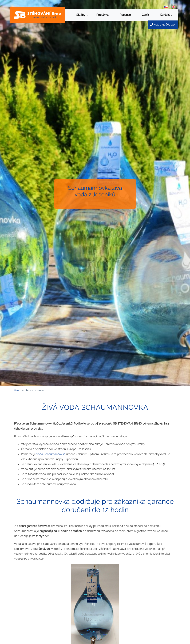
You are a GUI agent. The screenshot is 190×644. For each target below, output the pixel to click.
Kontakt (166, 15)
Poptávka (102, 15)
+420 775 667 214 (163, 25)
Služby (82, 15)
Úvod (17, 390)
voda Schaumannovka (51, 454)
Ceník (145, 15)
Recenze (125, 15)
